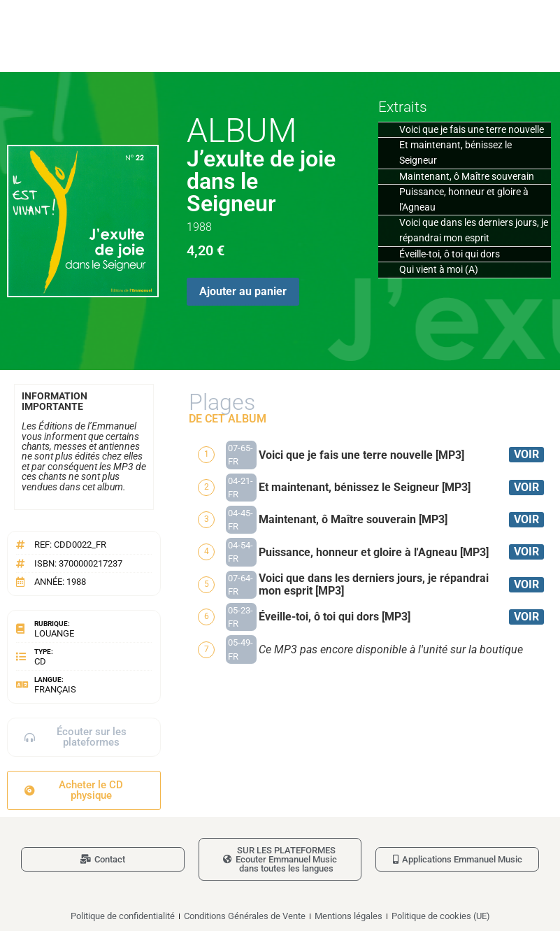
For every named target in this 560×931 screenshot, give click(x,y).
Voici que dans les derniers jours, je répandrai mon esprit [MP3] (374, 584)
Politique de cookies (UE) (441, 916)
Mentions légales (349, 916)
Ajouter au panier (243, 291)
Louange (54, 633)
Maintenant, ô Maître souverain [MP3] (353, 519)
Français (55, 689)
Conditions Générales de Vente (245, 916)
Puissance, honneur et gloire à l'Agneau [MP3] (374, 552)
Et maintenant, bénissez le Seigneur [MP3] (365, 487)
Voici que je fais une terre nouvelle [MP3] (361, 455)
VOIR (526, 454)
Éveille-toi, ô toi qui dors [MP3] (335, 617)
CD (40, 661)
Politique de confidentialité (123, 916)
